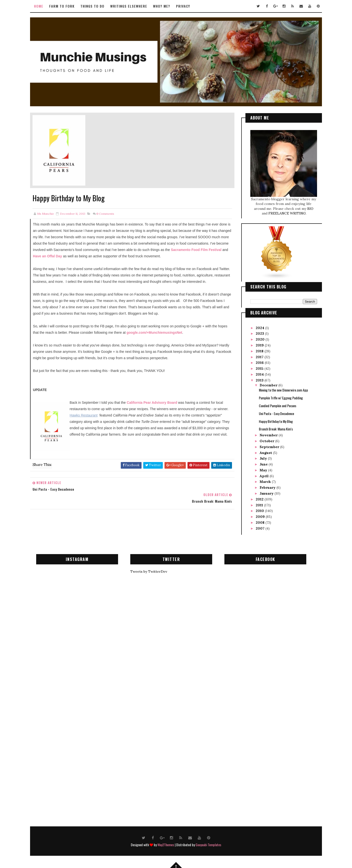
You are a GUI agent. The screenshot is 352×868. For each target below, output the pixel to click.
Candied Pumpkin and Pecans (275, 403)
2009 (258, 514)
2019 (257, 343)
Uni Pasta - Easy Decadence (274, 411)
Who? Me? (165, 6)
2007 (258, 526)
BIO (307, 206)
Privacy (186, 6)
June (261, 462)
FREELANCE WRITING (284, 211)
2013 (257, 378)
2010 (257, 509)
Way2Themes (166, 843)
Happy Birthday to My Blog (273, 419)
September (267, 445)
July (261, 456)
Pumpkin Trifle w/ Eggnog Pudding (278, 396)
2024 (258, 326)
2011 (257, 503)
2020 (258, 337)
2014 (257, 372)
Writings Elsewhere (132, 6)
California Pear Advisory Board (155, 407)
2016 (257, 360)
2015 (257, 366)
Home (42, 6)
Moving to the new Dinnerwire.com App (280, 388)
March (263, 480)
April (262, 474)
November (266, 433)
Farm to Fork (65, 6)
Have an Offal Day (109, 254)
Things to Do (96, 6)
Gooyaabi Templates (208, 843)
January (264, 491)
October (264, 439)
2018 (257, 349)
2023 (257, 331)
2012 (257, 497)
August (263, 451)
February (265, 485)
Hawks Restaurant (102, 420)
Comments (108, 212)
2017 (257, 355)
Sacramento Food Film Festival (61, 254)
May (261, 468)
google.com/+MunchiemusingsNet (168, 337)
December (266, 383)
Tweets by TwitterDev (151, 570)
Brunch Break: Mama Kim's (273, 427)
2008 (258, 520)
